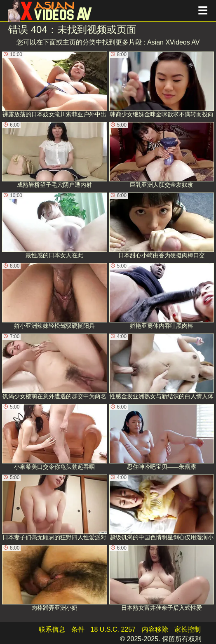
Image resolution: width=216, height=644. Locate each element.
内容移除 (155, 629)
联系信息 (52, 629)
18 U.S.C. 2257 (113, 629)
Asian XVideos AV (174, 42)
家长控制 (188, 629)
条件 (78, 629)
